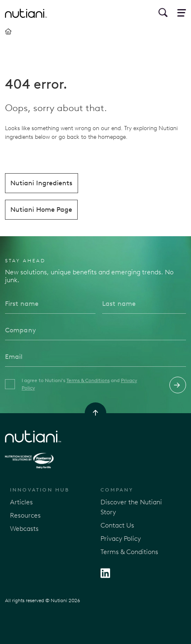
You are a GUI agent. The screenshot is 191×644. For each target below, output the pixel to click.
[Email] (95, 357)
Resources (25, 515)
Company (117, 490)
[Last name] (144, 304)
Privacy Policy (121, 539)
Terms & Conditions (88, 380)
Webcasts (24, 529)
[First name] (50, 304)
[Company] (95, 330)
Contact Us (117, 525)
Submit (178, 385)
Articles (21, 502)
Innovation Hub (40, 490)
